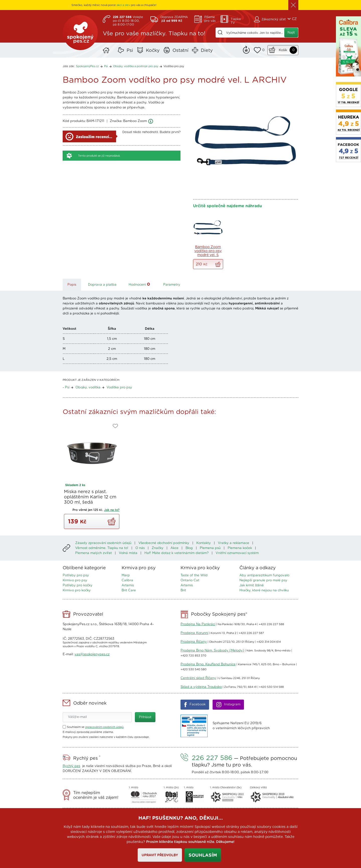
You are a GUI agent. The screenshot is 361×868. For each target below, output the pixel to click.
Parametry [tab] (172, 285)
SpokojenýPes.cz (80, 33)
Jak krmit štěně (252, 585)
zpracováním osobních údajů (104, 727)
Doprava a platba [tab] (102, 285)
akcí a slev (123, 5)
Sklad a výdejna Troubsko (201, 687)
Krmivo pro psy (75, 580)
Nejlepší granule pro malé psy (263, 580)
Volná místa (128, 553)
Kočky (153, 51)
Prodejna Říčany (194, 642)
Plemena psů (210, 548)
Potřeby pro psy (76, 575)
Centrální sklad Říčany (198, 678)
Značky (158, 548)
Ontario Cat (190, 580)
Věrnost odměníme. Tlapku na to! (102, 548)
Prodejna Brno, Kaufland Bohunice (208, 664)
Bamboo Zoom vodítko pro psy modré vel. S (208, 251)
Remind (246, 49)
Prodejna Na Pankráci (198, 624)
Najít (291, 33)
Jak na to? (112, 510)
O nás (140, 548)
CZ (294, 19)
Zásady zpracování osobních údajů (103, 543)
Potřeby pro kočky (78, 585)
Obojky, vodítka (88, 388)
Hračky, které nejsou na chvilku (264, 590)
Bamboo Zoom (135, 121)
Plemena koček (240, 548)
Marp (126, 575)
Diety (207, 51)
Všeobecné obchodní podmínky (164, 543)
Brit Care (129, 590)
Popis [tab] (72, 285)
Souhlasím (203, 855)
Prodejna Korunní (194, 633)
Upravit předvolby (160, 855)
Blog (189, 548)
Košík (283, 50)
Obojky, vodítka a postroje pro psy (136, 66)
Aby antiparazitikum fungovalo (264, 575)
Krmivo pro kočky (77, 590)
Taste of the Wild (194, 575)
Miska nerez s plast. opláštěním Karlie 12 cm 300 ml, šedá (90, 497)
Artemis (128, 585)
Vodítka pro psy (174, 66)
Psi (130, 51)
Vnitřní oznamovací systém (237, 553)
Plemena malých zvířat (94, 553)
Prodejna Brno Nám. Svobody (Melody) (212, 651)
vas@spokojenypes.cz (92, 654)
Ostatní (180, 51)
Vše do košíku (218, 264)
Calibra (127, 580)
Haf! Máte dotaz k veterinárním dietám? (176, 553)
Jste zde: (69, 66)
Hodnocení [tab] (140, 284)
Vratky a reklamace (234, 543)
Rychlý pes (71, 766)
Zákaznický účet (274, 19)
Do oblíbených (115, 426)
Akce (174, 548)
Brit (183, 590)
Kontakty (204, 543)
